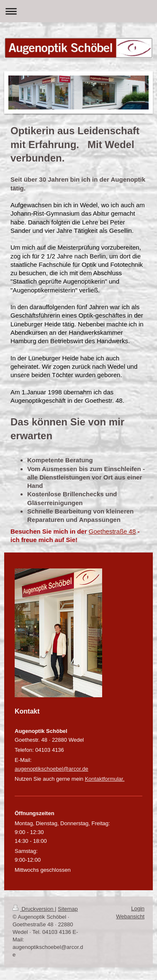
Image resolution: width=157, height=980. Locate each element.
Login (138, 908)
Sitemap (68, 909)
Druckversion (34, 909)
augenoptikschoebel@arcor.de (51, 769)
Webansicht (130, 916)
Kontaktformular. (105, 779)
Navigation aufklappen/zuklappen (78, 11)
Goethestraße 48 (112, 531)
